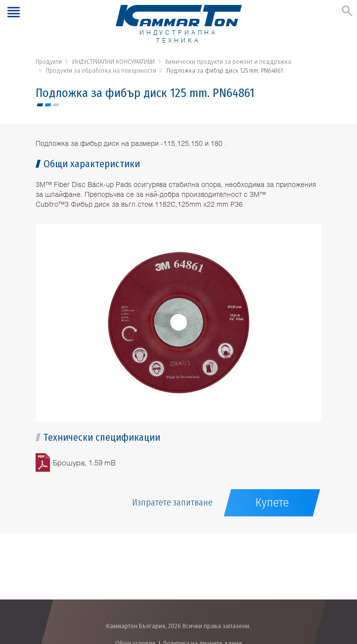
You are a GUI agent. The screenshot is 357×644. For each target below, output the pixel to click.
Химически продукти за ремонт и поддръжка (228, 62)
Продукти (49, 62)
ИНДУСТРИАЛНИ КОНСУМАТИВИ (113, 62)
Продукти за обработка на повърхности (101, 70)
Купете (272, 503)
